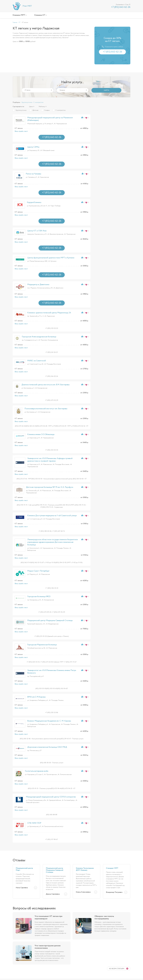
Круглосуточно (27, 102)
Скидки (47, 110)
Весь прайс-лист (21, 131)
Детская (35, 110)
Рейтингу (42, 107)
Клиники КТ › (40, 15)
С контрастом (38, 102)
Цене (31, 107)
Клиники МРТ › (20, 15)
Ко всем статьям (117, 969)
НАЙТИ (106, 90)
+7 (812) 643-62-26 (121, 7)
